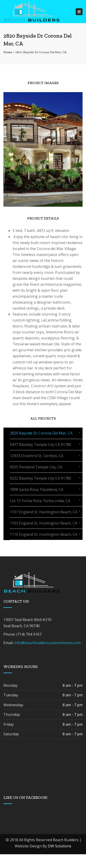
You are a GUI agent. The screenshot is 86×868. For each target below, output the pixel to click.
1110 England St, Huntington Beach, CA (44, 534)
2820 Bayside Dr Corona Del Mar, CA (41, 433)
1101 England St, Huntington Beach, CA (44, 512)
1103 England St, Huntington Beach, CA (44, 523)
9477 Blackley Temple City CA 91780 (40, 445)
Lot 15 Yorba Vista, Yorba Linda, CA (40, 501)
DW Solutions (60, 846)
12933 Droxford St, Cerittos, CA (37, 456)
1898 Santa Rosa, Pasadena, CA (37, 489)
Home (8, 52)
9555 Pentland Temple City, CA (36, 467)
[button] (9, 149)
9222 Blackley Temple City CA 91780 (40, 478)
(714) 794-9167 (29, 634)
